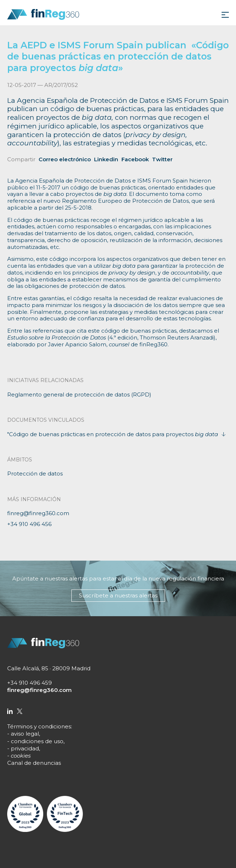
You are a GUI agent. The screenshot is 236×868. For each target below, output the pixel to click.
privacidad (25, 748)
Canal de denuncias (34, 763)
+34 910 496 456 (29, 524)
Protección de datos (35, 474)
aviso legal (25, 734)
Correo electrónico (65, 159)
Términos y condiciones (39, 726)
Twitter (162, 159)
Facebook (135, 159)
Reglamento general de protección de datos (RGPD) (79, 394)
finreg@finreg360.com (38, 513)
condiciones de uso (37, 741)
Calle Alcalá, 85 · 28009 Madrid (49, 668)
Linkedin (106, 159)
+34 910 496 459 (30, 683)
